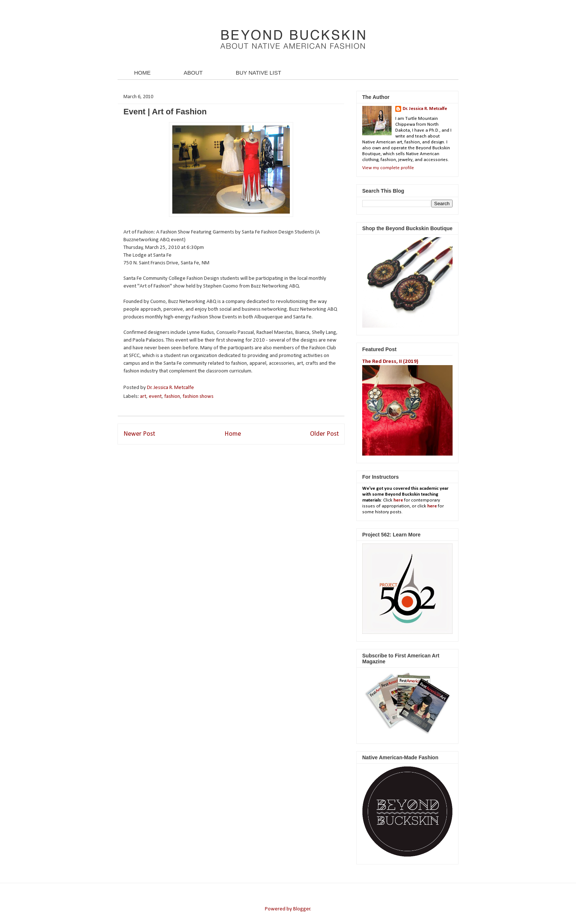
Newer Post (139, 434)
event (155, 397)
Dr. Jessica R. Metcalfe (171, 388)
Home (233, 434)
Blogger (302, 909)
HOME (142, 73)
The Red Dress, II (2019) (390, 362)
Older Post (324, 434)
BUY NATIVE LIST (259, 73)
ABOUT (193, 73)
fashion (172, 397)
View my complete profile (388, 168)
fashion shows (198, 397)
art (143, 397)
